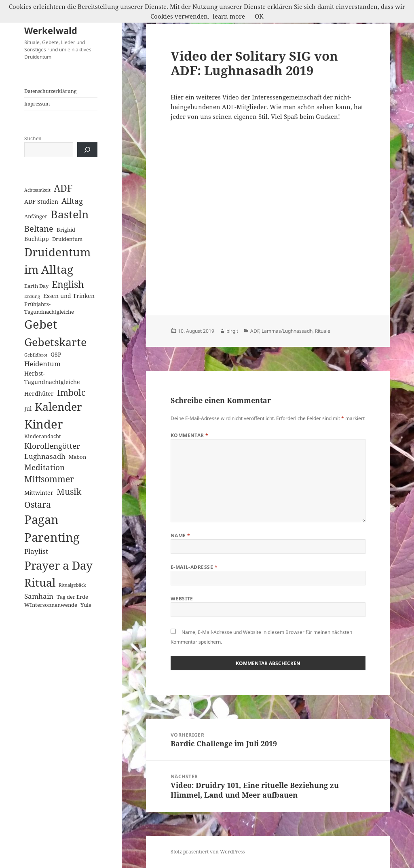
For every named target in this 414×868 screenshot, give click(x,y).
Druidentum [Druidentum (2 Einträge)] (67, 239)
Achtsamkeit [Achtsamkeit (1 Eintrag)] (37, 190)
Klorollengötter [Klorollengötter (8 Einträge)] (52, 446)
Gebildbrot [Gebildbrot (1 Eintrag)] (36, 355)
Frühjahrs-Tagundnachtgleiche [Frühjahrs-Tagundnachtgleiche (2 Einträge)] (49, 308)
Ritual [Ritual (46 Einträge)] (40, 582)
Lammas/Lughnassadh (287, 331)
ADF (255, 331)
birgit (232, 331)
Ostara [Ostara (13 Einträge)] (38, 505)
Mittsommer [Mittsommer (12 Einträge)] (49, 479)
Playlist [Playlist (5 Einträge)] (36, 551)
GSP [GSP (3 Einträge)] (56, 354)
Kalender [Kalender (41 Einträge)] (58, 407)
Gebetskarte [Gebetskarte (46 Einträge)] (55, 342)
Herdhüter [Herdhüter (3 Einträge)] (39, 394)
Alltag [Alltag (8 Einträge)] (72, 201)
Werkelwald (51, 30)
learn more (229, 16)
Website (182, 599)
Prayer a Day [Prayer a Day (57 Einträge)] (58, 565)
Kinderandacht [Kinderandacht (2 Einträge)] (43, 436)
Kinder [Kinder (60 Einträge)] (44, 424)
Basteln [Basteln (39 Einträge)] (70, 214)
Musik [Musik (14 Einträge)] (69, 491)
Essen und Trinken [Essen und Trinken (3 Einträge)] (69, 296)
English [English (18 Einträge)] (68, 284)
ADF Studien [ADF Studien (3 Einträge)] (41, 202)
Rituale (323, 331)
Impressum (37, 104)
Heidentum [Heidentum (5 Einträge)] (42, 364)
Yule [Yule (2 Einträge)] (86, 605)
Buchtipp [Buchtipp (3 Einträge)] (37, 239)
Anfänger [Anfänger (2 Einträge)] (36, 216)
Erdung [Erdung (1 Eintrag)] (32, 296)
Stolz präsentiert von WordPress (208, 852)
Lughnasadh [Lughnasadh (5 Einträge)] (45, 456)
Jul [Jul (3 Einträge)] (28, 409)
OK (259, 16)
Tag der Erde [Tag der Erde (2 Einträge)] (72, 597)
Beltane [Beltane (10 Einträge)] (39, 229)
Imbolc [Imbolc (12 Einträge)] (71, 393)
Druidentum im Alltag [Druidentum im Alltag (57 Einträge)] (57, 261)
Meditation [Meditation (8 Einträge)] (44, 467)
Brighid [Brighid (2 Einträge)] (66, 230)
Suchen (33, 138)
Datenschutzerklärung (50, 91)
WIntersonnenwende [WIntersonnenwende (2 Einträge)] (51, 605)
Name (181, 535)
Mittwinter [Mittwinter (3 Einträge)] (39, 493)
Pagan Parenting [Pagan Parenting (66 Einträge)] (52, 528)
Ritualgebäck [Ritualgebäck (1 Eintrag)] (72, 585)
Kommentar (190, 435)
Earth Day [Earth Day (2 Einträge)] (36, 286)
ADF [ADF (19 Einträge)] (63, 188)
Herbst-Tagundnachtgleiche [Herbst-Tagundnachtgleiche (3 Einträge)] (52, 378)
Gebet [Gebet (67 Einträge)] (41, 324)
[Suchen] (87, 150)
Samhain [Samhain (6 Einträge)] (39, 596)
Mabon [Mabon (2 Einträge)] (77, 457)
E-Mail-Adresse (194, 567)
